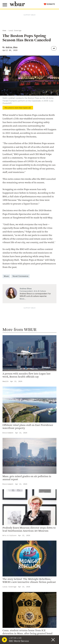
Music (6, 276)
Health (6, 381)
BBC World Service (19, 641)
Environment (8, 433)
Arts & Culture (9, 536)
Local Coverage (15, 31)
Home (4, 31)
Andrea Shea (12, 47)
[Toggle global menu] (5, 5)
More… (23, 299)
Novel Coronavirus (20, 276)
